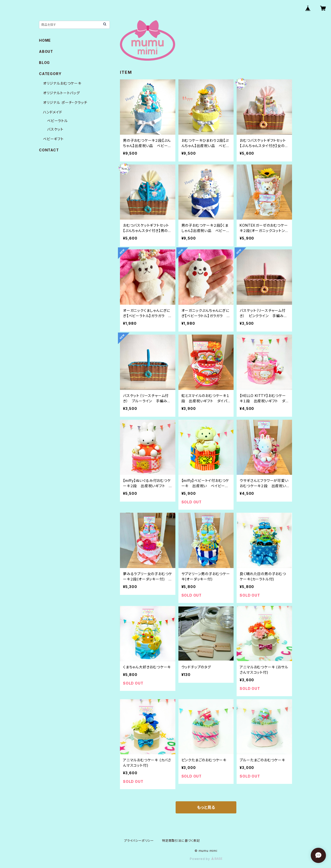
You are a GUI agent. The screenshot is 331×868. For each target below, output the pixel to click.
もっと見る (206, 807)
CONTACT (49, 150)
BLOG (44, 63)
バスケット (55, 129)
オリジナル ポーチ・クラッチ (65, 102)
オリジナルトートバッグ (61, 93)
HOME (45, 40)
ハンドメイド (53, 112)
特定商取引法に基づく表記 (181, 841)
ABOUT (46, 51)
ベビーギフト (53, 139)
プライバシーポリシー (139, 841)
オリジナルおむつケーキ (62, 83)
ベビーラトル (57, 121)
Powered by (206, 859)
